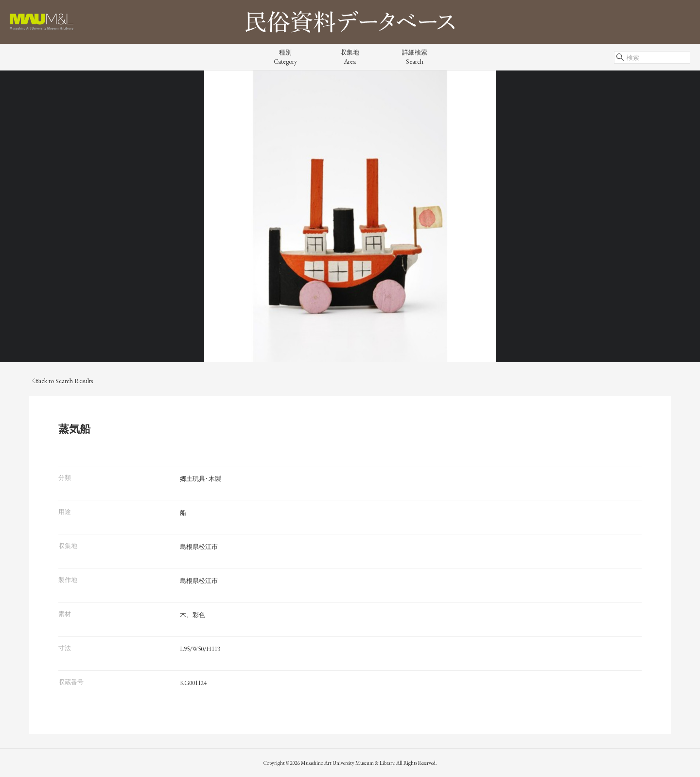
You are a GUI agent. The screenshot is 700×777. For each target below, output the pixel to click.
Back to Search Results (62, 381)
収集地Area (350, 57)
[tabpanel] (350, 216)
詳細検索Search (415, 57)
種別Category (285, 57)
